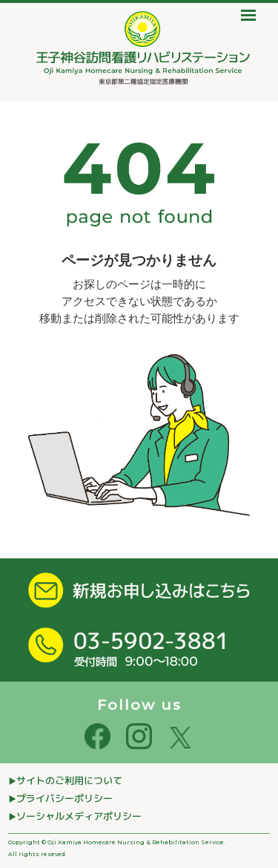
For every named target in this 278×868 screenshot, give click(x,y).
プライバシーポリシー (64, 798)
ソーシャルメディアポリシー (79, 816)
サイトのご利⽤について (69, 780)
